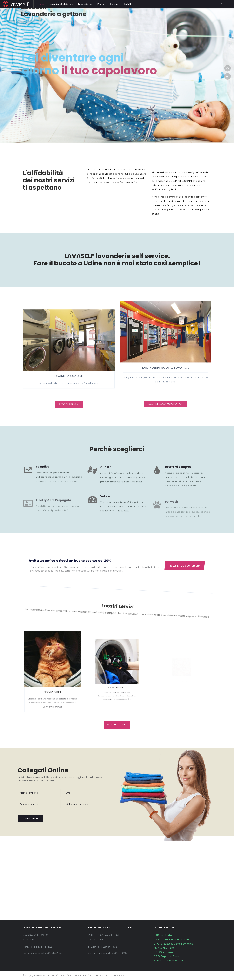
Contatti (127, 4)
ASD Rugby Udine (164, 948)
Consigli (114, 4)
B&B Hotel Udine (163, 935)
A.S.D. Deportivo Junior (167, 956)
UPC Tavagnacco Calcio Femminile (174, 944)
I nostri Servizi (85, 4)
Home (41, 4)
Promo (101, 4)
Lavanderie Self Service (61, 4)
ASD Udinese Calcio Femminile (171, 939)
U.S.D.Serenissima (164, 952)
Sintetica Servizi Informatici (169, 961)
